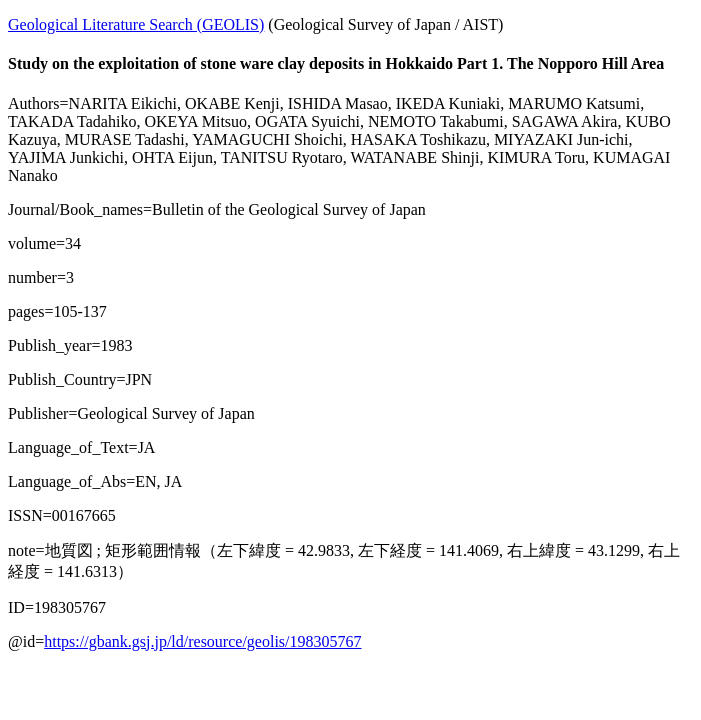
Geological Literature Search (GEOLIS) (136, 24)
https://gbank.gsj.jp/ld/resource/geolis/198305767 (202, 641)
